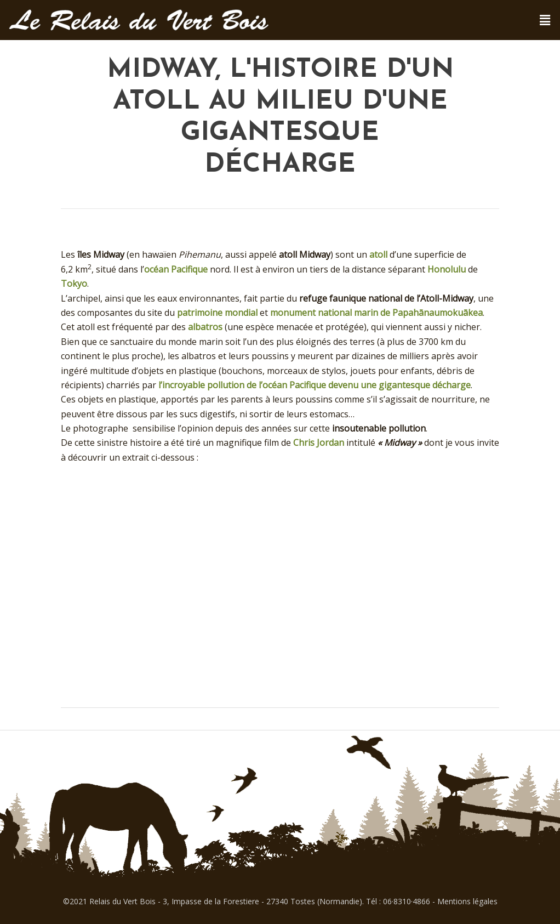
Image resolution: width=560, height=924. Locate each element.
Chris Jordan (319, 443)
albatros (205, 327)
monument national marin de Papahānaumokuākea (376, 313)
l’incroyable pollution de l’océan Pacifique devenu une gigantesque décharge (315, 385)
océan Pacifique (176, 269)
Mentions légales (467, 901)
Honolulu (447, 269)
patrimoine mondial (217, 313)
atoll (378, 254)
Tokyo (74, 284)
